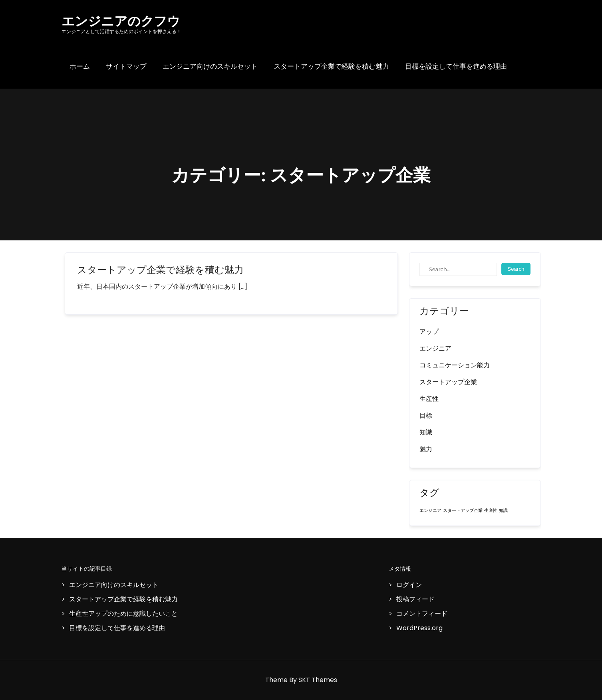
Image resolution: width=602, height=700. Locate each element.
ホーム (80, 66)
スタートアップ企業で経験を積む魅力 (331, 66)
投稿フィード (415, 599)
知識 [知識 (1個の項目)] (503, 511)
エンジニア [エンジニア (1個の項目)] (430, 511)
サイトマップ (126, 66)
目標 (426, 415)
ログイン (409, 585)
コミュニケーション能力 (455, 365)
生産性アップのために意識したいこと (123, 614)
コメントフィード (422, 614)
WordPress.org (419, 628)
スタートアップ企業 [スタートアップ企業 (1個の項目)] (463, 511)
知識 (426, 432)
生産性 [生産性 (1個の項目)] (491, 511)
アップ (429, 332)
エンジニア (435, 348)
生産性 (429, 399)
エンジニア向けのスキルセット (210, 66)
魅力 (426, 449)
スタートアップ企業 (448, 382)
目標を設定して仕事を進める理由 (456, 66)
